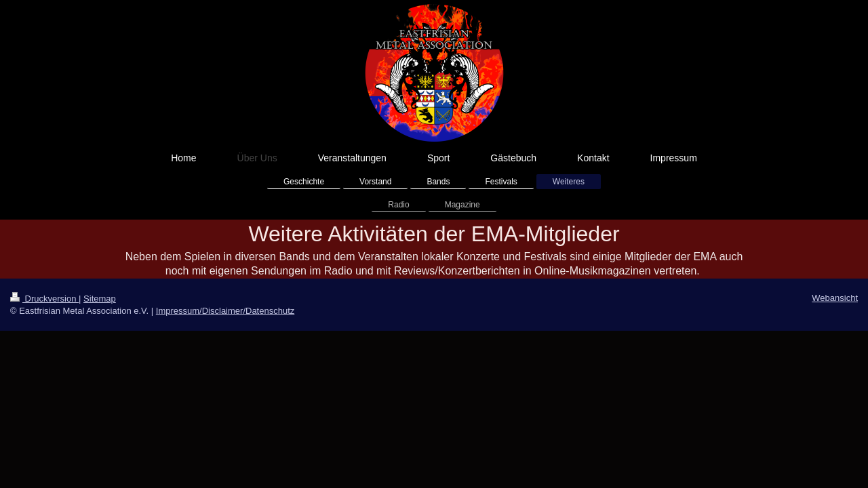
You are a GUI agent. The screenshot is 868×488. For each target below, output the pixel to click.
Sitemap (100, 299)
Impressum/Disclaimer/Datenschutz (225, 311)
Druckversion (44, 299)
